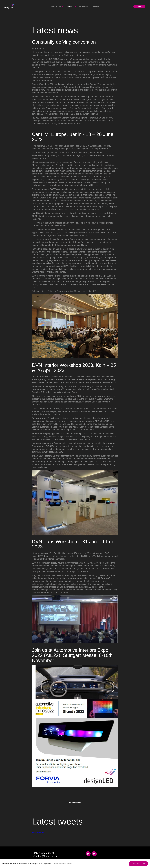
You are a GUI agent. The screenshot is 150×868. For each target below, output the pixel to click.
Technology (84, 7)
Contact (139, 7)
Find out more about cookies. (62, 864)
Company (70, 7)
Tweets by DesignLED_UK (41, 832)
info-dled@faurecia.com (45, 856)
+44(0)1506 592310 (43, 853)
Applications (56, 7)
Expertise (95, 7)
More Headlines (75, 802)
